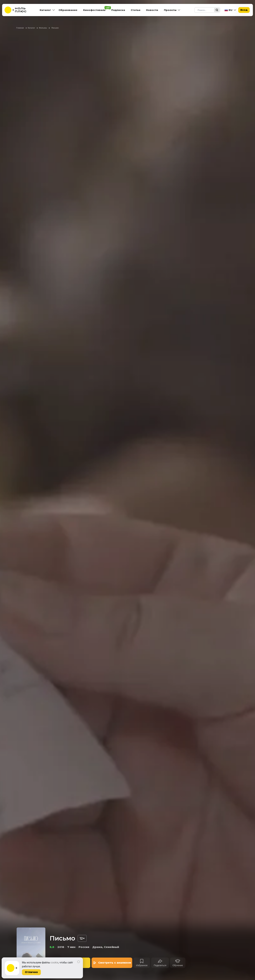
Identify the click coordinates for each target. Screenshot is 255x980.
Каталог (45, 10)
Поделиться (160, 965)
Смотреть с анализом (115, 963)
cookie (55, 963)
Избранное (142, 965)
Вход (244, 10)
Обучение (178, 965)
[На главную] (18, 10)
